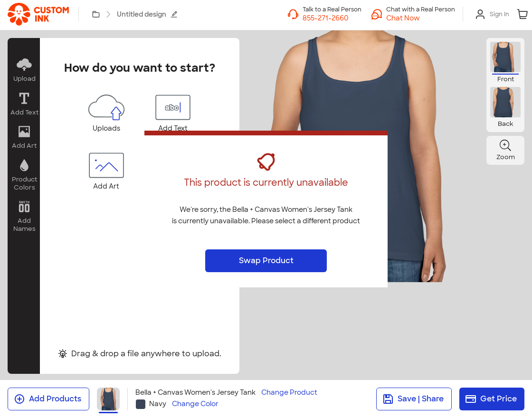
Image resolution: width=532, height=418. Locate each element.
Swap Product (266, 261)
